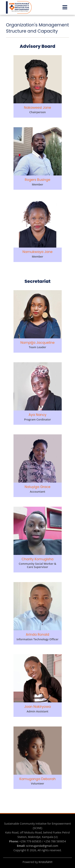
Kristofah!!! (46, 862)
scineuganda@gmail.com (42, 846)
